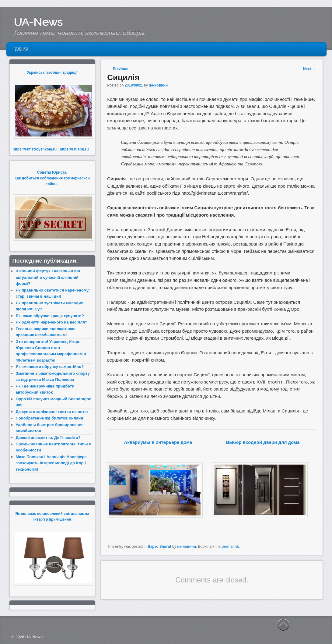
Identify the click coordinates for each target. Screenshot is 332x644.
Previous (118, 69)
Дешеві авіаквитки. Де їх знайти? (48, 438)
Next (309, 69)
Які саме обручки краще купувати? (50, 316)
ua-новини (158, 85)
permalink (230, 547)
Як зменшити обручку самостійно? (50, 367)
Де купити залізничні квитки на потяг (52, 412)
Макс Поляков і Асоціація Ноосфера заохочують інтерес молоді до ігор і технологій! (51, 463)
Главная (21, 49)
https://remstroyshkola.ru (35, 149)
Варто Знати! (159, 547)
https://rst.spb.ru (74, 149)
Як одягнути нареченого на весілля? (52, 322)
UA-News (38, 22)
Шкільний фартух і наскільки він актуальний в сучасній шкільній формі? (48, 277)
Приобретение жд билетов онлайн (50, 418)
